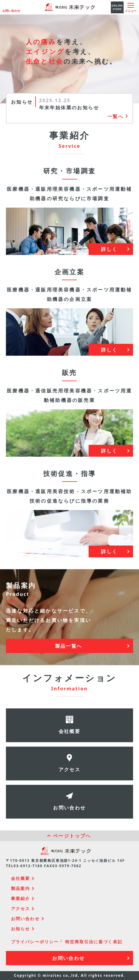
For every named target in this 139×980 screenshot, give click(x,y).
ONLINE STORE (117, 7)
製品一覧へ (69, 646)
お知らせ (20, 929)
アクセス (20, 908)
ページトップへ (72, 836)
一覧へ (115, 116)
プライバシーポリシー (35, 942)
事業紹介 (20, 898)
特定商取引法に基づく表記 (94, 942)
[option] (83, 104)
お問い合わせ (11, 11)
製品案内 (20, 888)
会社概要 (20, 878)
